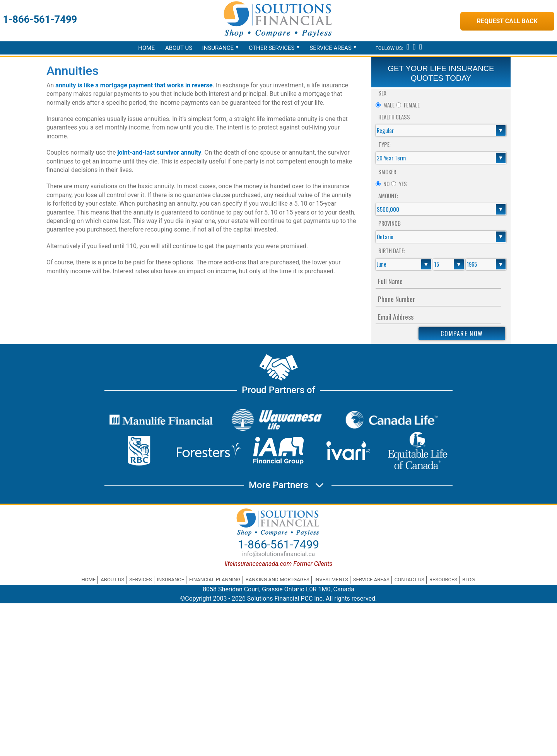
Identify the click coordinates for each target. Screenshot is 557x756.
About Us (179, 48)
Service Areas (330, 48)
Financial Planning (215, 580)
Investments (331, 580)
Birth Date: (392, 251)
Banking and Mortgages (278, 580)
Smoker (387, 172)
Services (140, 580)
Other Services (272, 48)
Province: (390, 223)
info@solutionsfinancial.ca (279, 554)
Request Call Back (507, 21)
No (386, 184)
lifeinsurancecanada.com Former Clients (279, 564)
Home (146, 48)
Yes (403, 184)
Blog (469, 580)
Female (412, 105)
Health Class (394, 117)
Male (389, 105)
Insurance (218, 48)
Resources (443, 580)
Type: (384, 144)
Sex (382, 93)
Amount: (388, 196)
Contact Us (409, 580)
